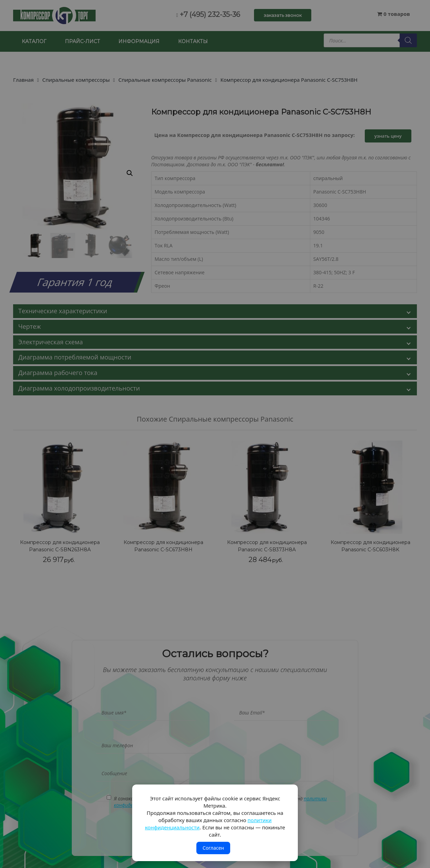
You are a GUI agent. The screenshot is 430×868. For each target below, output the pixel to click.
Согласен (213, 848)
